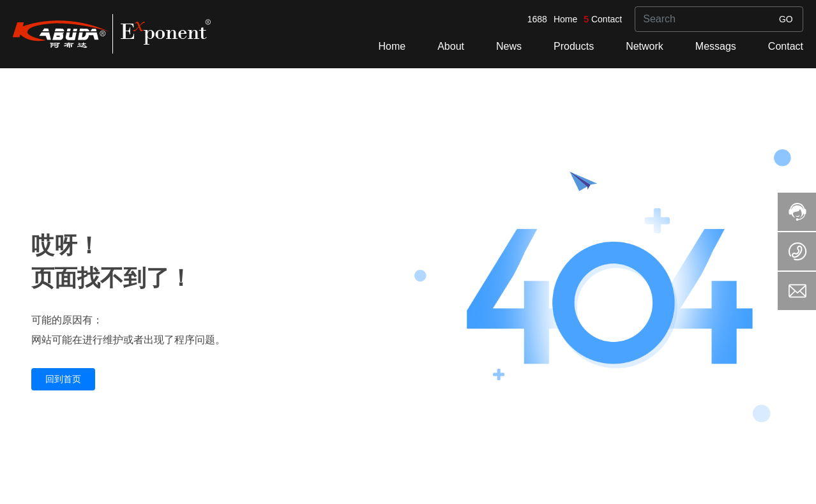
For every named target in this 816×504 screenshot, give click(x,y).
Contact (607, 19)
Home (565, 19)
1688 (537, 19)
